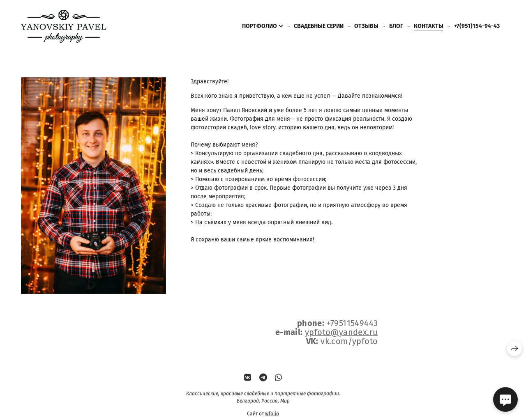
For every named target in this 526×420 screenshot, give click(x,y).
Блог (396, 26)
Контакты (429, 26)
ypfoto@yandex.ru (341, 332)
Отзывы (366, 26)
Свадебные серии (319, 26)
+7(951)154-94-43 (477, 26)
